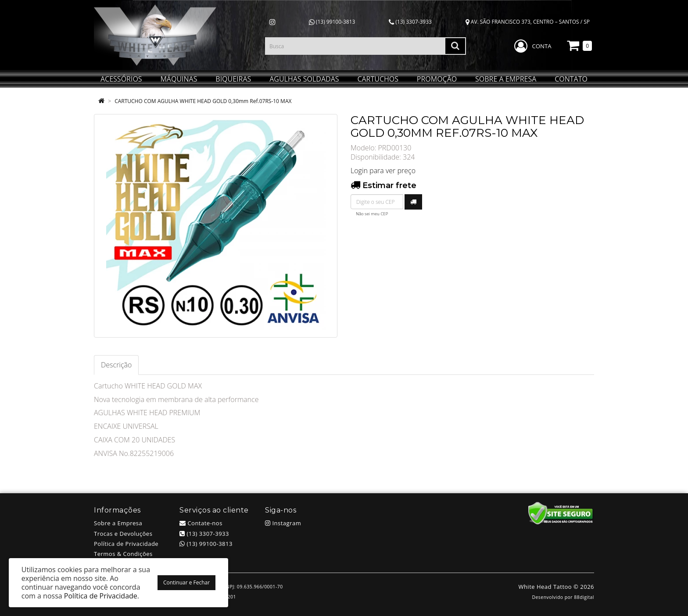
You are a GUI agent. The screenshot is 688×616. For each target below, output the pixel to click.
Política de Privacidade (126, 544)
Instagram (283, 523)
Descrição (116, 365)
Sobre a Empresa (118, 523)
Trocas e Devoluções (123, 534)
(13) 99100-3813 (332, 22)
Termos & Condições (123, 554)
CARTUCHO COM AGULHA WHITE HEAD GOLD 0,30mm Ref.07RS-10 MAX (203, 101)
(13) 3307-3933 (410, 22)
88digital (584, 597)
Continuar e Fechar (186, 582)
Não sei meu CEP (372, 214)
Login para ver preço (383, 171)
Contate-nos (201, 523)
